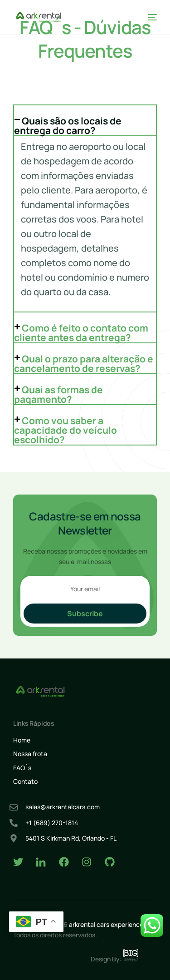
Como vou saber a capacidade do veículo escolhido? (66, 430)
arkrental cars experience (106, 924)
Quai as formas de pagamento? (58, 394)
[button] (85, 120)
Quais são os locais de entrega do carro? (68, 126)
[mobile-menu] (151, 17)
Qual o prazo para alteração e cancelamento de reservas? (84, 364)
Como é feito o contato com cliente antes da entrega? (81, 333)
